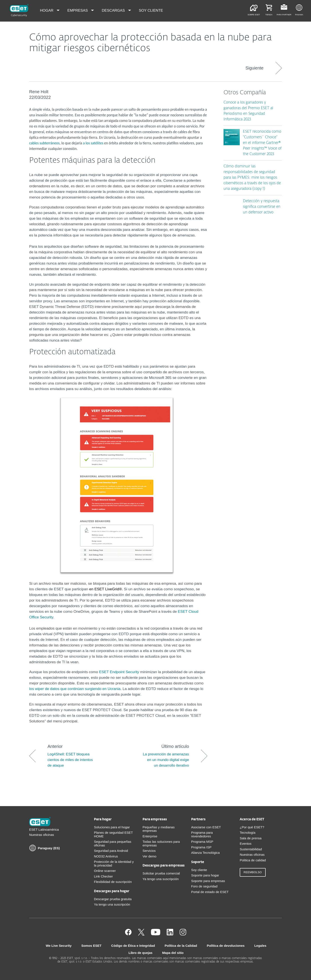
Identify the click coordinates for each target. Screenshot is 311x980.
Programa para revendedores (202, 834)
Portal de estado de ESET (210, 892)
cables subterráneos (44, 143)
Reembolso (253, 872)
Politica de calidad (253, 860)
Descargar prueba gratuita (113, 899)
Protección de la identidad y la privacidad (114, 863)
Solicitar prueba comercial (161, 873)
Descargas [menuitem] (114, 10)
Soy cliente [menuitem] (151, 10)
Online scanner (105, 871)
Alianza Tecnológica (205, 853)
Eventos (246, 844)
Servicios (149, 851)
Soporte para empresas (208, 881)
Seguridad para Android (111, 851)
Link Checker (103, 876)
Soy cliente (199, 870)
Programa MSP (202, 842)
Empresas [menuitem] (78, 10)
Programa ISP (201, 847)
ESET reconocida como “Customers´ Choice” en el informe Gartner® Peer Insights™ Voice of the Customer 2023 (262, 143)
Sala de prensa (251, 838)
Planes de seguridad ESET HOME (113, 834)
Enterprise (150, 836)
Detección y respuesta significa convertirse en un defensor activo (262, 207)
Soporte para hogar (205, 875)
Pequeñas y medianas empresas (159, 829)
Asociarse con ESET (206, 827)
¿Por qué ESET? (252, 827)
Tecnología (248, 833)
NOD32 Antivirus (106, 856)
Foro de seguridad (204, 886)
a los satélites (93, 143)
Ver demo (149, 856)
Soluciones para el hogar (112, 827)
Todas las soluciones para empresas (161, 843)
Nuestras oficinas (42, 835)
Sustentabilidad (251, 849)
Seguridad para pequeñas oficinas (113, 843)
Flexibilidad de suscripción (113, 882)
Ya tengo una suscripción (112, 904)
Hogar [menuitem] (47, 10)
